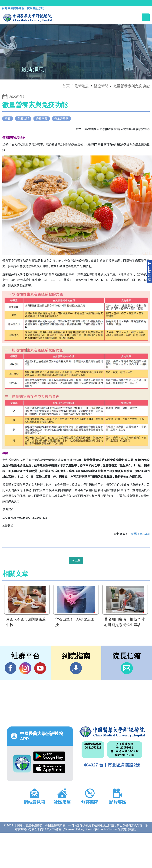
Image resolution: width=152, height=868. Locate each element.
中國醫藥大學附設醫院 (112, 732)
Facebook (11, 668)
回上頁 (76, 560)
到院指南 (76, 668)
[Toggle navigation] (146, 17)
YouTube (40, 668)
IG (25, 668)
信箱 (127, 668)
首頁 (66, 86)
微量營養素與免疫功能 (131, 86)
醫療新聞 (101, 86)
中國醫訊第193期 (139, 534)
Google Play (49, 756)
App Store (49, 768)
